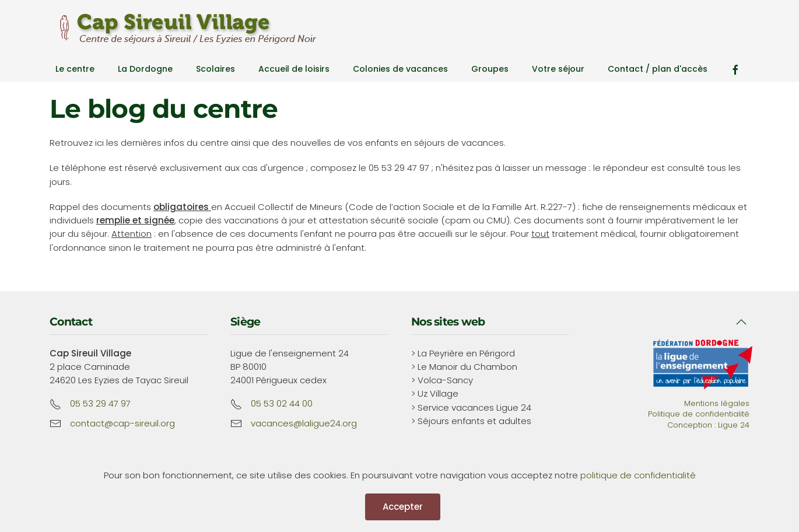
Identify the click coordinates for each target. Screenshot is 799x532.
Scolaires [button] (215, 69)
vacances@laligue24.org (304, 423)
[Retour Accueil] (184, 28)
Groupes (490, 69)
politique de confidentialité (638, 475)
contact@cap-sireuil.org (122, 423)
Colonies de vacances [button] (400, 69)
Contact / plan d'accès (658, 69)
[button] (741, 322)
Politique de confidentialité (699, 414)
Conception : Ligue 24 (708, 425)
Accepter (403, 507)
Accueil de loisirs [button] (294, 69)
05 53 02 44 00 (282, 403)
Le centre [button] (75, 69)
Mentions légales (717, 403)
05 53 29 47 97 (100, 403)
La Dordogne (145, 69)
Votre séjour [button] (558, 69)
